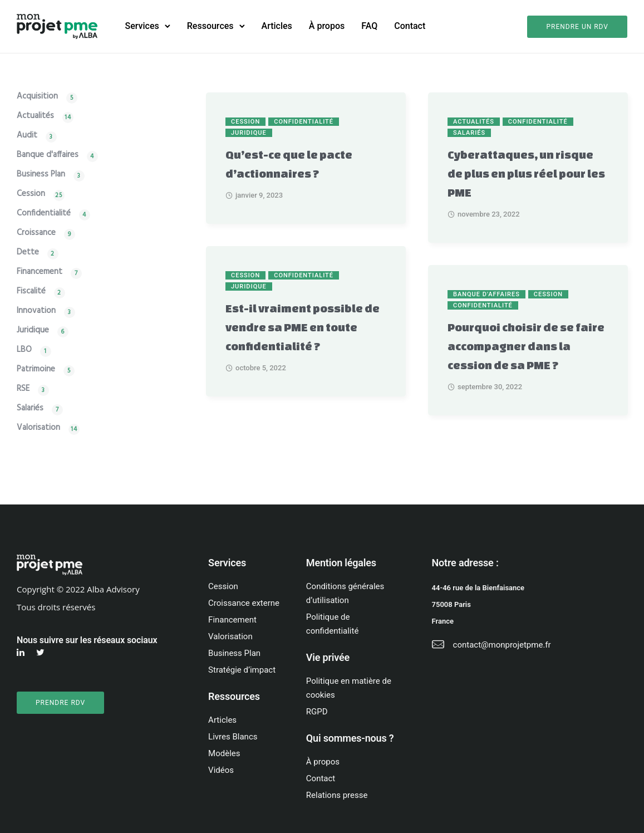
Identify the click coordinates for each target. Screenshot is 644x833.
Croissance (36, 234)
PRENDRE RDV (60, 703)
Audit (27, 137)
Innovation (36, 312)
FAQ (369, 26)
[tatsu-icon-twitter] (42, 653)
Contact (410, 26)
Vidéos (221, 770)
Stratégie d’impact (242, 670)
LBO (24, 351)
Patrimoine (36, 371)
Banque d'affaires (486, 294)
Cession (245, 122)
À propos (327, 26)
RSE (23, 390)
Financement (40, 273)
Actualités (474, 122)
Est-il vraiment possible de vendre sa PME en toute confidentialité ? (303, 327)
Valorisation (38, 429)
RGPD (317, 712)
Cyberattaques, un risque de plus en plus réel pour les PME (526, 173)
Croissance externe (244, 603)
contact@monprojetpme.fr (502, 645)
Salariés (469, 133)
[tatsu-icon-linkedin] (22, 653)
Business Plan (41, 176)
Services (142, 26)
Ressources (210, 26)
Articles (277, 26)
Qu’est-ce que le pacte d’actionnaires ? (289, 164)
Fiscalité (31, 293)
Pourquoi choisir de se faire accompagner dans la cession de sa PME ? (526, 346)
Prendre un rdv (577, 27)
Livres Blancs (233, 737)
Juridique (249, 133)
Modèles (224, 753)
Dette (28, 254)
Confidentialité (304, 122)
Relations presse (337, 795)
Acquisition (37, 98)
